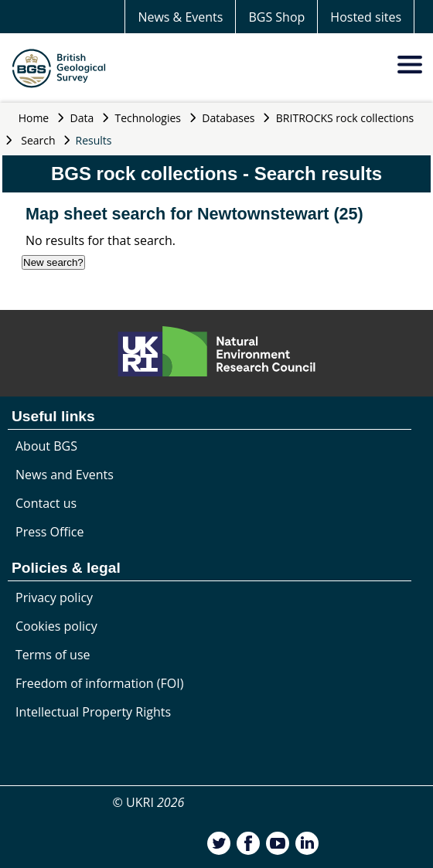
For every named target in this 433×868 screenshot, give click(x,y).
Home (34, 118)
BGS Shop (276, 17)
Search (38, 140)
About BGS (46, 446)
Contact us (46, 503)
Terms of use (53, 655)
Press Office (49, 532)
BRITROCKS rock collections (345, 118)
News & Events (180, 17)
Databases (228, 118)
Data (82, 118)
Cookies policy (56, 626)
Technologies (148, 118)
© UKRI (149, 802)
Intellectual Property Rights (93, 712)
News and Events (65, 475)
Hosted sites (366, 17)
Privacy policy (54, 597)
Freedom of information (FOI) (99, 683)
